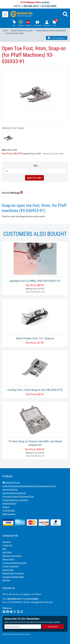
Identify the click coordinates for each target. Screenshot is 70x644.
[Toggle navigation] (5, 14)
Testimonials (8, 570)
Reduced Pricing (11, 482)
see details (45, 2)
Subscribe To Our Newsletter (22, 619)
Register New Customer (13, 573)
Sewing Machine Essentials (14, 493)
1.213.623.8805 (48, 6)
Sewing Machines (10, 489)
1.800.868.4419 (30, 6)
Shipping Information (12, 556)
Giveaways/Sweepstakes (13, 577)
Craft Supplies (9, 510)
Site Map (6, 580)
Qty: (36, 165)
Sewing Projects (10, 503)
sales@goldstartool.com (41, 602)
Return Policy (9, 559)
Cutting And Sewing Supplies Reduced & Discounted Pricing (29, 486)
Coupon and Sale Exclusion (14, 563)
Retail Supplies (9, 514)
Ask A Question (56, 38)
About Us (7, 542)
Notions (6, 507)
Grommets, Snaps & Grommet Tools (18, 496)
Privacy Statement (11, 566)
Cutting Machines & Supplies (15, 500)
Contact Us (7, 545)
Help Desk (7, 552)
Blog (4, 549)
